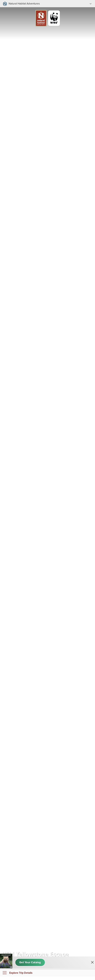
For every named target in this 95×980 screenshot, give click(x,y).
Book (46, 977)
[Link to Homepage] (47, 12)
